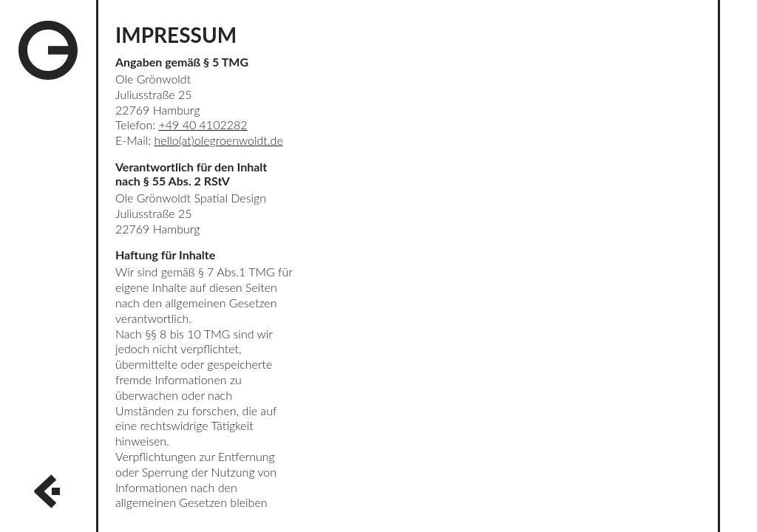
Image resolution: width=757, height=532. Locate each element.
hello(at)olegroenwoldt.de (218, 140)
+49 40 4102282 (203, 125)
